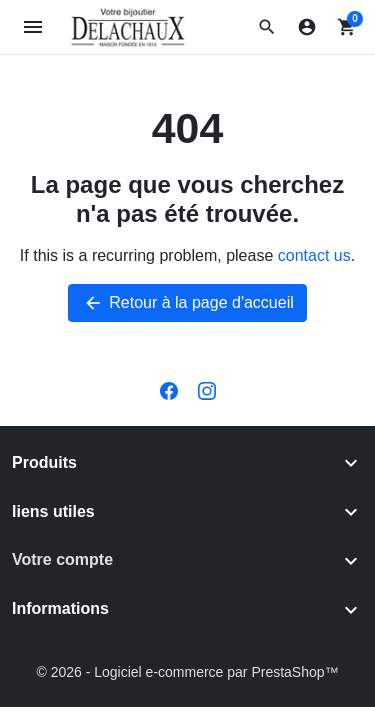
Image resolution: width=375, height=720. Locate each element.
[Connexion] (307, 27)
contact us (314, 255)
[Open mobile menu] (33, 27)
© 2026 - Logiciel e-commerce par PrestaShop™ (187, 672)
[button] (267, 27)
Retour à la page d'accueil (187, 303)
